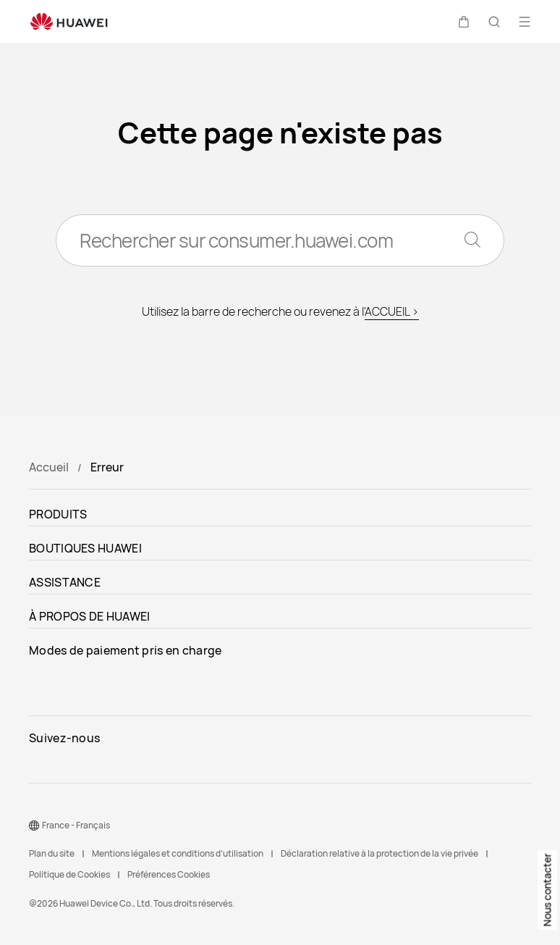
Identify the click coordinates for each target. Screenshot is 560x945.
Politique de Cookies (69, 874)
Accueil (49, 467)
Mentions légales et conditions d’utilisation (178, 853)
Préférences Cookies (169, 874)
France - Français (76, 825)
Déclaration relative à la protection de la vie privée (379, 853)
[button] (464, 22)
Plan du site (52, 853)
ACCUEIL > (392, 311)
